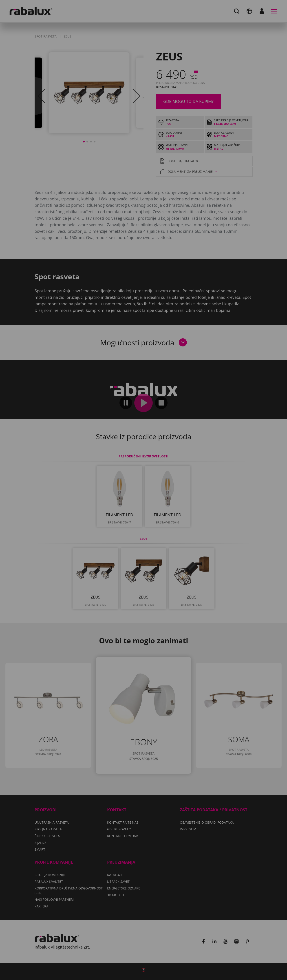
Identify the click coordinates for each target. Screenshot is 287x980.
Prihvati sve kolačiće (198, 512)
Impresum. (119, 499)
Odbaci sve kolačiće (145, 512)
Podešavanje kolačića (90, 512)
